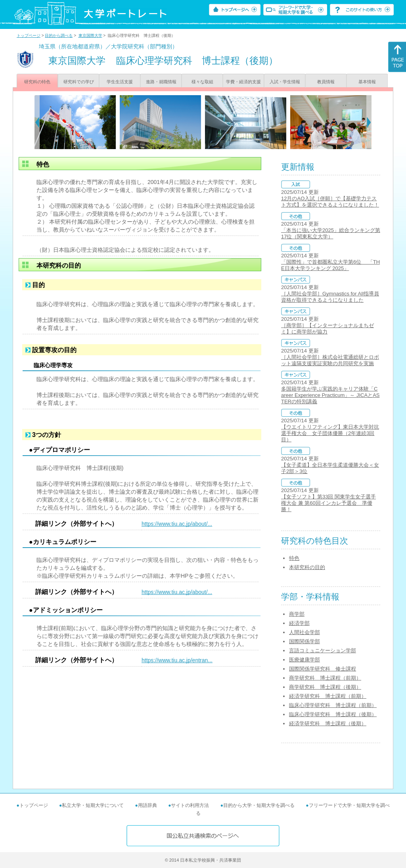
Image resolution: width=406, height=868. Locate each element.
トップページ (29, 35)
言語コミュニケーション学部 (323, 651)
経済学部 (299, 623)
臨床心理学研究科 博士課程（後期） (333, 714)
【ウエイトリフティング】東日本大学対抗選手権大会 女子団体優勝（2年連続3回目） (330, 433)
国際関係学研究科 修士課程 (323, 669)
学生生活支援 (120, 82)
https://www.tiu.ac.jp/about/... (177, 524)
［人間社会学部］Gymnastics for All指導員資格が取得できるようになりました (330, 297)
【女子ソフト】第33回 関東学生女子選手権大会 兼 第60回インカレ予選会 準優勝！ (328, 503)
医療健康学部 (304, 660)
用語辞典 (147, 805)
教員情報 (326, 82)
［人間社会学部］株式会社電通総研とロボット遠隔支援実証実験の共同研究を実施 (330, 360)
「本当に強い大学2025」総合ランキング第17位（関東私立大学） (331, 233)
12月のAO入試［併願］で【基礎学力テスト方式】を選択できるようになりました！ (330, 202)
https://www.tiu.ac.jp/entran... (177, 660)
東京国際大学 (90, 35)
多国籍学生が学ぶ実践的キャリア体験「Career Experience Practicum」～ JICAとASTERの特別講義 (330, 395)
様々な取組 (202, 82)
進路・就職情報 (161, 82)
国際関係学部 (304, 641)
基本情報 (367, 82)
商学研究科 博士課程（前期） (325, 678)
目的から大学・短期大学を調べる (259, 805)
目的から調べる (59, 35)
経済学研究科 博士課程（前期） (328, 696)
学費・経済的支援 (243, 82)
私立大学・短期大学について (93, 805)
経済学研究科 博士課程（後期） (328, 723)
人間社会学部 (304, 632)
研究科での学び (79, 82)
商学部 (297, 614)
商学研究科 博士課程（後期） (325, 687)
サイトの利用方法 (190, 805)
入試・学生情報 (285, 82)
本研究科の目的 (307, 567)
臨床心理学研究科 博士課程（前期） (333, 705)
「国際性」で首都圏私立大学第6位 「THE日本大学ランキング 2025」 (330, 265)
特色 (294, 558)
